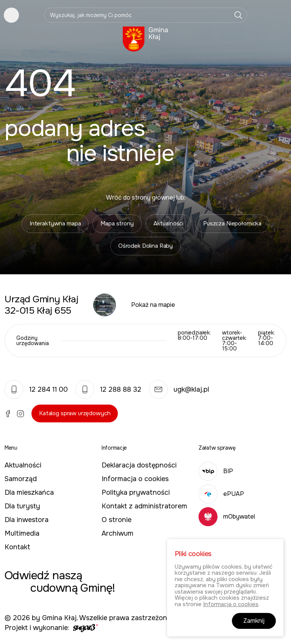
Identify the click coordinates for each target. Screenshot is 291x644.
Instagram (20, 414)
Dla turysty (22, 506)
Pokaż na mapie (153, 305)
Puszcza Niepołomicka (232, 224)
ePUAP (221, 494)
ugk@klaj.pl (179, 389)
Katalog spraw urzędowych (75, 413)
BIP (216, 471)
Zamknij (254, 621)
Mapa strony (117, 224)
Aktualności (168, 224)
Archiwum (117, 533)
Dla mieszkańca (29, 492)
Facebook (8, 414)
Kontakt (17, 547)
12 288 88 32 (108, 389)
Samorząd (21, 479)
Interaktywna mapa (55, 224)
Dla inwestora (27, 520)
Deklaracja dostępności (139, 465)
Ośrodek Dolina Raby (145, 246)
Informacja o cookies (135, 479)
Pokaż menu (11, 15)
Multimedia (22, 533)
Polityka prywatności (136, 492)
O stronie (117, 520)
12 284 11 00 (36, 389)
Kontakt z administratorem (144, 506)
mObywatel (227, 517)
